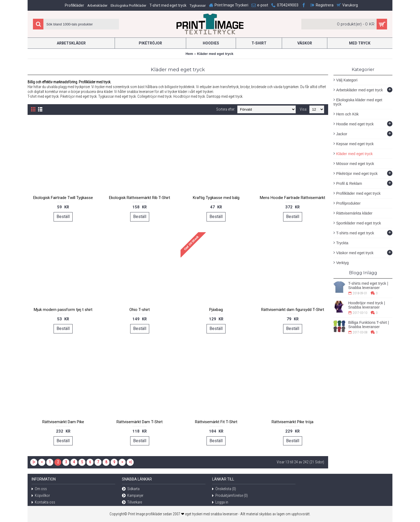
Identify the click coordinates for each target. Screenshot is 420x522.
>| (130, 462)
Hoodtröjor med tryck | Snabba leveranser (367, 305)
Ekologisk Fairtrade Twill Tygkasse (63, 198)
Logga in (220, 503)
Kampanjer (133, 496)
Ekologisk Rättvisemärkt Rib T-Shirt (140, 198)
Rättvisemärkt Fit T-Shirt (216, 422)
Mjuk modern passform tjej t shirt (63, 310)
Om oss (39, 489)
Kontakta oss (43, 503)
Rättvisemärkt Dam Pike (63, 422)
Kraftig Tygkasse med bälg (216, 198)
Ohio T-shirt (140, 310)
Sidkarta (131, 489)
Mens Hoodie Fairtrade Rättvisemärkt (292, 198)
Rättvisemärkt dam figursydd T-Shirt (293, 310)
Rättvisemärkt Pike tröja (292, 422)
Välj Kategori (347, 80)
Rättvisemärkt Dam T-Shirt (140, 422)
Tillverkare (132, 503)
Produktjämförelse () (230, 496)
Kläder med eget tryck (215, 54)
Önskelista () (224, 489)
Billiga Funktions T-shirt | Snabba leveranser (369, 325)
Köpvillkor (41, 496)
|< (34, 462)
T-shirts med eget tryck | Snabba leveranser (368, 286)
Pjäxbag (216, 310)
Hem (189, 54)
